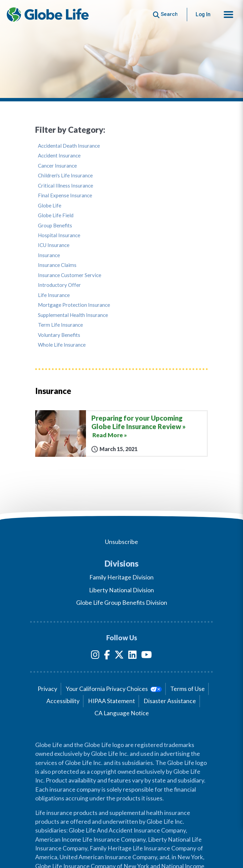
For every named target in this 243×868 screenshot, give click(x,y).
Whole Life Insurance (62, 345)
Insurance (49, 255)
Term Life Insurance (60, 325)
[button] (228, 15)
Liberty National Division (121, 590)
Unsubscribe (121, 542)
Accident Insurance (59, 156)
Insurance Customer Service (70, 275)
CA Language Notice (122, 713)
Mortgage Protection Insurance (74, 305)
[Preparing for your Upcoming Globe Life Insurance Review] (121, 433)
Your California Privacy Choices (114, 689)
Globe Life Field (56, 215)
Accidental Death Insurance (69, 146)
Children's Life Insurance (65, 176)
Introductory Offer (59, 285)
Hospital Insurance (59, 235)
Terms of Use (187, 689)
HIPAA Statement (112, 701)
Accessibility (63, 701)
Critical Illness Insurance (65, 186)
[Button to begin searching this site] (165, 14)
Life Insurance (54, 295)
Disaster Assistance (170, 701)
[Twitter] (119, 656)
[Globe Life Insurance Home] (48, 15)
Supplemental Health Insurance (73, 315)
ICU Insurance (54, 245)
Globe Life (50, 206)
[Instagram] (95, 656)
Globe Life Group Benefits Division (122, 603)
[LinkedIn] (132, 656)
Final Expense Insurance (65, 195)
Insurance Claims (57, 265)
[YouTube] (147, 656)
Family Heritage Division (121, 577)
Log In (203, 14)
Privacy (47, 689)
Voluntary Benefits (59, 335)
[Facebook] (107, 656)
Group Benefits (55, 226)
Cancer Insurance (57, 166)
